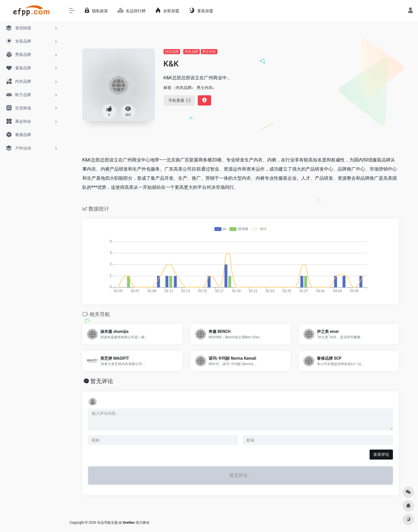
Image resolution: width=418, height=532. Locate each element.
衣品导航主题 (107, 523)
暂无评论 (102, 381)
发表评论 (381, 454)
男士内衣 (209, 52)
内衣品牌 (172, 52)
